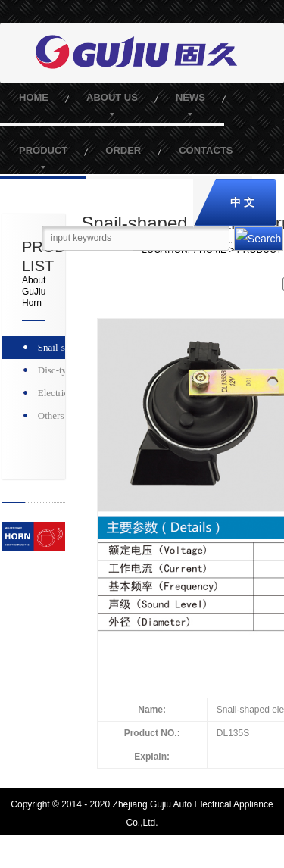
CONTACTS (206, 150)
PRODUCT (43, 150)
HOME (34, 97)
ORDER (123, 150)
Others (51, 415)
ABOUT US (112, 97)
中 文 (243, 202)
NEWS (190, 97)
